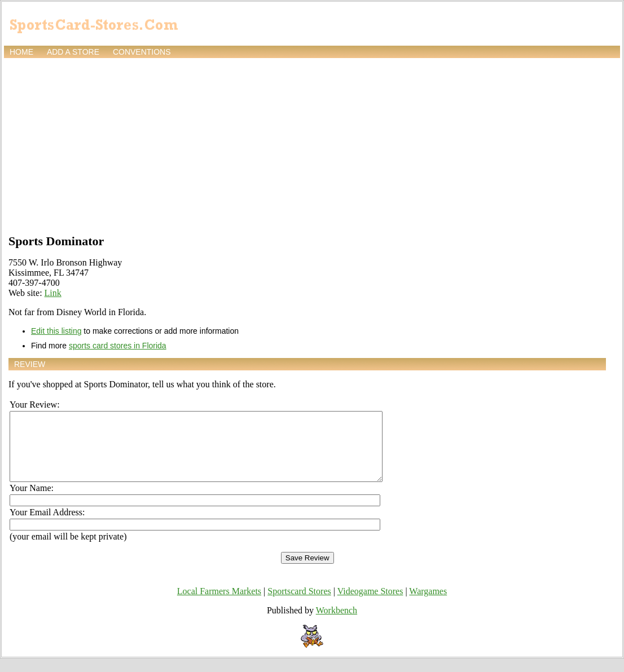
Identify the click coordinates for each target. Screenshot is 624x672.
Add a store (73, 52)
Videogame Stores (370, 605)
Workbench (337, 624)
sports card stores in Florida (118, 346)
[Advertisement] (312, 145)
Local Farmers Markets (219, 605)
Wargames (428, 605)
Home (21, 52)
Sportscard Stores (299, 605)
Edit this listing (56, 331)
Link (53, 293)
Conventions (142, 52)
